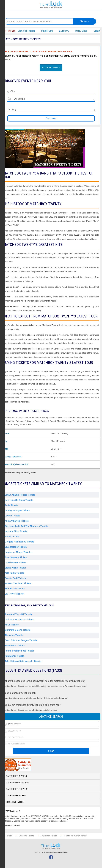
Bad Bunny (66, 31)
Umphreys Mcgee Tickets (18, 552)
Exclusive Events (15, 802)
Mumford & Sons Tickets (18, 630)
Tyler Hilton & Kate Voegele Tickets (23, 661)
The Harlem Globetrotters (25, 31)
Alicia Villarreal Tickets (17, 521)
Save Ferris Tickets (15, 646)
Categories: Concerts (18, 783)
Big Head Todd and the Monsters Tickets (26, 526)
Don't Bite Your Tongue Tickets (21, 640)
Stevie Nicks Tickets (15, 568)
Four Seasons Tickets (16, 557)
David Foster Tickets (15, 563)
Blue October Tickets (16, 547)
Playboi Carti (49, 31)
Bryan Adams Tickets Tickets (20, 495)
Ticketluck (51, 5)
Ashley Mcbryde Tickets (17, 510)
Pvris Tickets (11, 505)
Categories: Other (16, 796)
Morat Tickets (12, 536)
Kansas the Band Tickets (18, 583)
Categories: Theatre (17, 789)
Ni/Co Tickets (12, 625)
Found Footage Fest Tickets (19, 651)
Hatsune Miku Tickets (16, 531)
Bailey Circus (83, 31)
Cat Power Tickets (14, 594)
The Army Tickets (14, 635)
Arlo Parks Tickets (14, 573)
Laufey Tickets (12, 516)
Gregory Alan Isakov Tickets (19, 542)
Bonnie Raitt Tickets (15, 578)
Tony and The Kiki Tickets (18, 614)
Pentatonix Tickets (14, 656)
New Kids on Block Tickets (19, 500)
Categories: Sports (16, 776)
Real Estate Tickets (15, 589)
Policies (65, 853)
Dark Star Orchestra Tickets (19, 619)
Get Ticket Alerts (51, 68)
